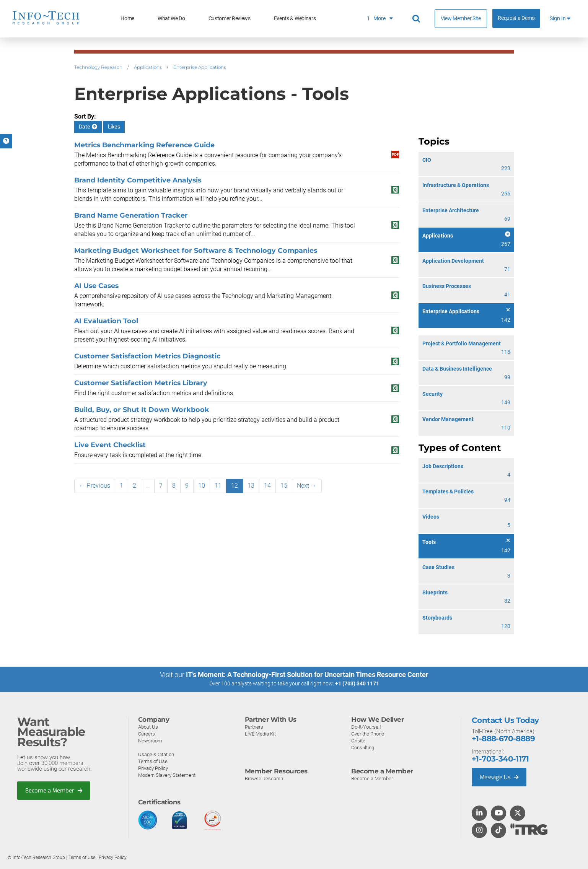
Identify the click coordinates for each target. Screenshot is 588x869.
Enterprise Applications (200, 67)
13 (251, 486)
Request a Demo (516, 18)
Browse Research (264, 778)
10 (202, 486)
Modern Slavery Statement (167, 775)
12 (235, 486)
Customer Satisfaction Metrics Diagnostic (147, 356)
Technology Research (98, 67)
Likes (114, 127)
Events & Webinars (295, 19)
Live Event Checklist (110, 445)
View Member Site (461, 18)
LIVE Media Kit (260, 733)
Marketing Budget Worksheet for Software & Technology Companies (196, 250)
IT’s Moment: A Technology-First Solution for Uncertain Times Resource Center (307, 675)
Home (127, 19)
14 (267, 486)
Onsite (358, 740)
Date (88, 127)
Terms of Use (153, 761)
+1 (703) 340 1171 (357, 683)
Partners (254, 727)
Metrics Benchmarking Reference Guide (144, 145)
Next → (307, 486)
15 (284, 486)
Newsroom (150, 740)
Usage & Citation (156, 754)
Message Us (500, 777)
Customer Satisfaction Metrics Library (141, 383)
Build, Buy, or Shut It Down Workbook (142, 409)
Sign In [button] (560, 19)
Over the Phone (368, 733)
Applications (148, 67)
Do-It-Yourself (366, 727)
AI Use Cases (96, 286)
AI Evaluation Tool (106, 321)
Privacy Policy (153, 768)
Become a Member (54, 790)
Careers (147, 733)
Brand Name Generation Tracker (131, 215)
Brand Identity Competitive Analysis (138, 180)
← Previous (95, 486)
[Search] (417, 19)
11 (218, 486)
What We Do (171, 19)
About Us (148, 727)
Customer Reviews (230, 19)
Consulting (363, 747)
